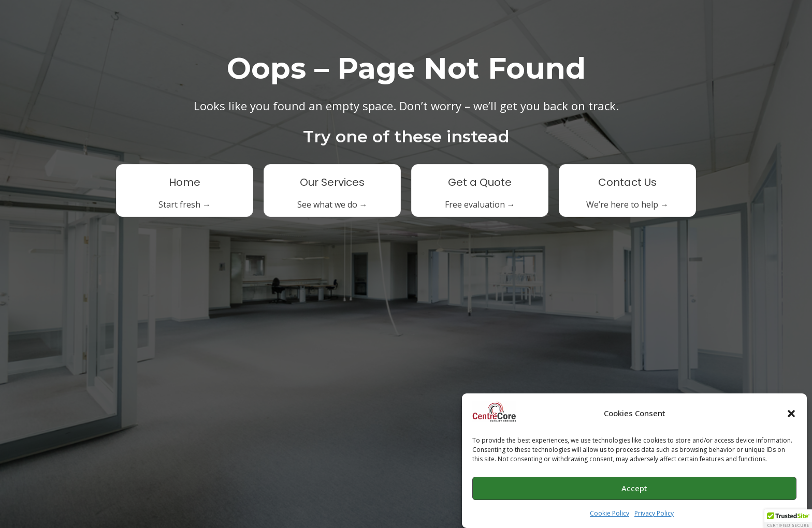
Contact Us (627, 182)
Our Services (332, 182)
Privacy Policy (654, 516)
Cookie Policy (610, 516)
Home (185, 182)
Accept (634, 491)
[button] (791, 416)
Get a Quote (480, 182)
